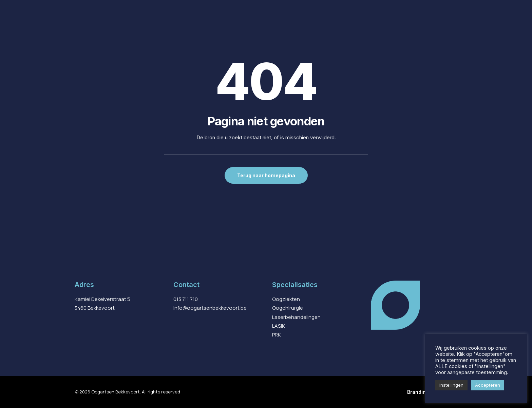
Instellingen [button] (451, 385)
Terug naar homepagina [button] (266, 175)
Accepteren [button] (488, 385)
